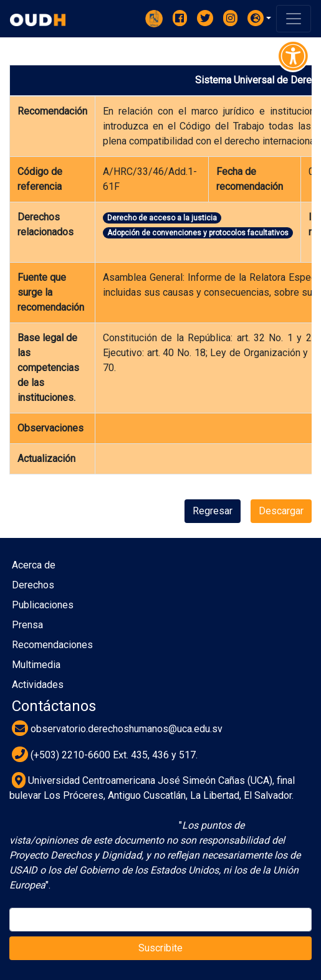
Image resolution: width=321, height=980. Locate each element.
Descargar (281, 511)
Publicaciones (43, 605)
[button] (259, 18)
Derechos (33, 585)
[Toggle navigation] (294, 19)
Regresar (213, 511)
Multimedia (36, 665)
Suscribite (160, 948)
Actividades (38, 685)
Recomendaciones (52, 645)
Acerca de (34, 565)
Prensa (27, 625)
